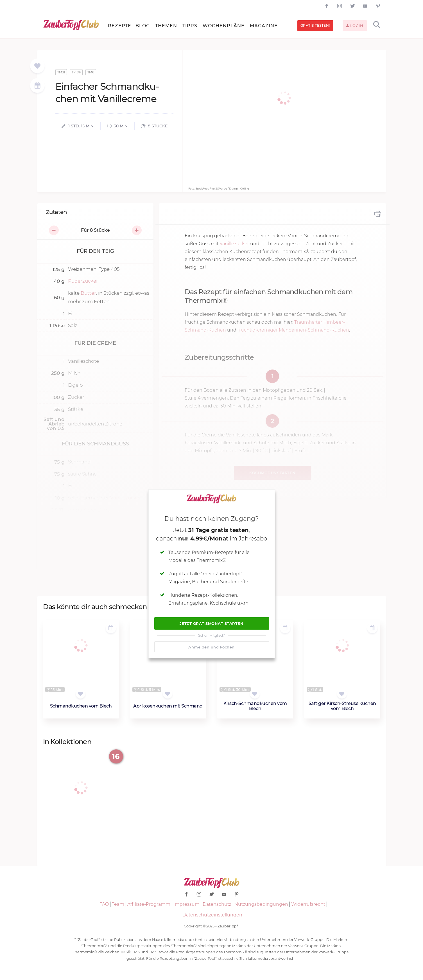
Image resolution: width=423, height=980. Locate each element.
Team (118, 904)
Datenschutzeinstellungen (212, 915)
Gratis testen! (315, 25)
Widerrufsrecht (308, 904)
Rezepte (120, 26)
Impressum (186, 904)
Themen (166, 26)
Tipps (190, 26)
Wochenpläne (224, 26)
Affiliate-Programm (149, 904)
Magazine (264, 26)
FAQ (104, 904)
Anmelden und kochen (211, 647)
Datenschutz (217, 904)
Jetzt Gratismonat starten (212, 623)
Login (355, 26)
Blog (143, 26)
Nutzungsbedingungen (261, 904)
